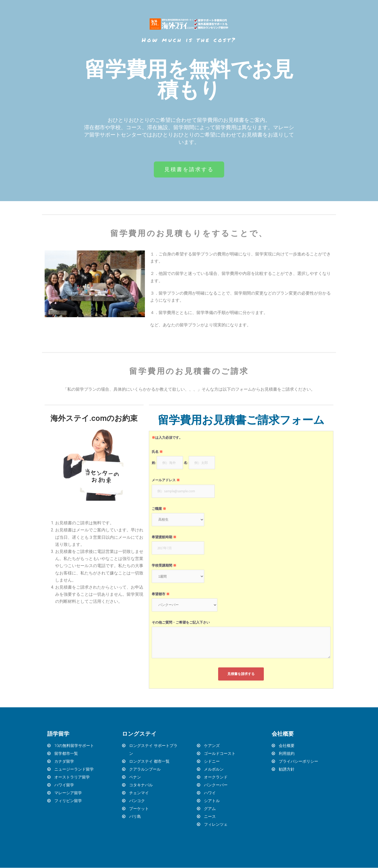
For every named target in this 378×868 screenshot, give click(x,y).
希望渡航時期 (164, 537)
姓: (154, 463)
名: (186, 463)
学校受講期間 (164, 566)
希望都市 (161, 594)
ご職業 (159, 509)
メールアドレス (166, 481)
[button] (189, 169)
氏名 (157, 452)
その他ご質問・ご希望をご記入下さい (181, 623)
